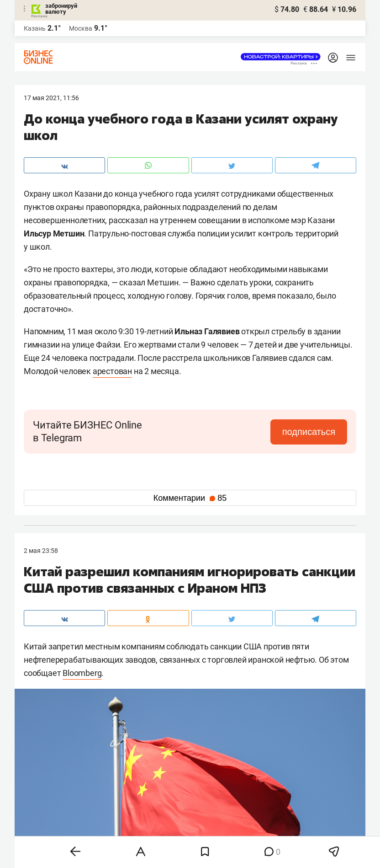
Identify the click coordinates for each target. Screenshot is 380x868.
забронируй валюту (61, 9)
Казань (35, 28)
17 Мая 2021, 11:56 (51, 98)
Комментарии (190, 498)
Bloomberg (82, 673)
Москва (81, 28)
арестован (112, 371)
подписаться (309, 432)
